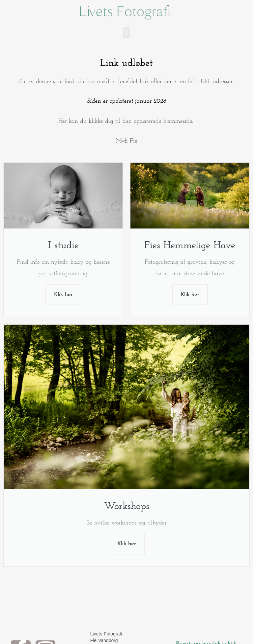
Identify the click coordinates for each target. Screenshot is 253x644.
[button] (126, 32)
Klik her (63, 295)
